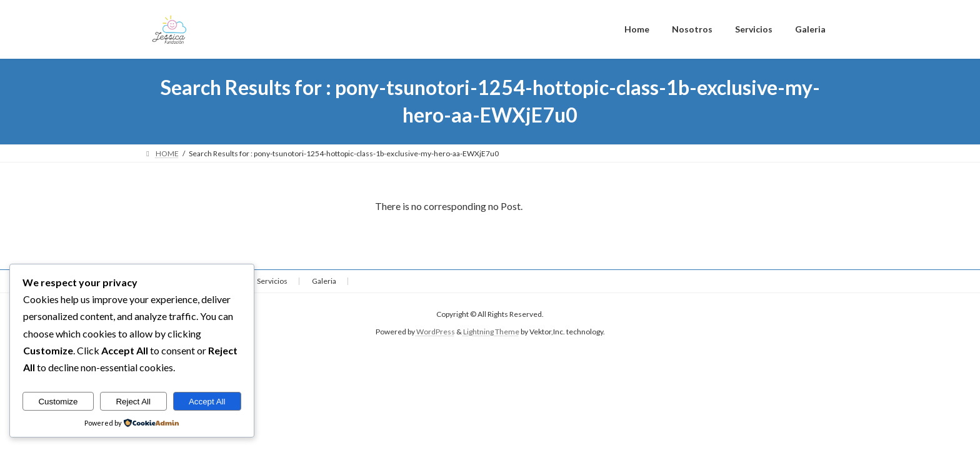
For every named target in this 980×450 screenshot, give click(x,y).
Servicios (272, 281)
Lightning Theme (491, 332)
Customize (58, 402)
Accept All (207, 402)
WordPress (436, 332)
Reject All (133, 402)
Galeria (324, 281)
